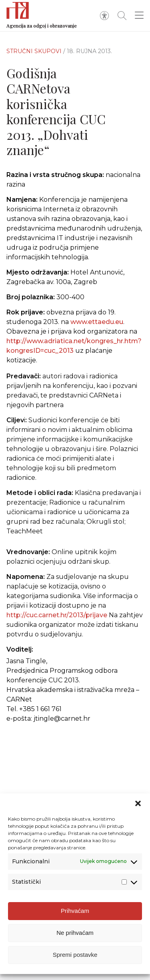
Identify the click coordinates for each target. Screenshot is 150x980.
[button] (138, 807)
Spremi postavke (75, 959)
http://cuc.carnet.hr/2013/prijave (57, 619)
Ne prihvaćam (75, 937)
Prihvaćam (75, 915)
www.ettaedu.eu (97, 322)
